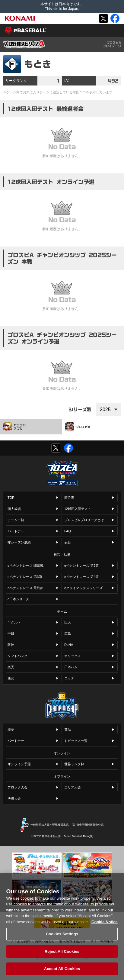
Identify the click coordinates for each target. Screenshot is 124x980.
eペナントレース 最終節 (25, 588)
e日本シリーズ (18, 599)
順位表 (69, 498)
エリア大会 (73, 787)
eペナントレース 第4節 (81, 577)
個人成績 (14, 509)
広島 (68, 633)
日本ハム (71, 667)
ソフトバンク (17, 656)
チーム (62, 611)
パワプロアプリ (14, 427)
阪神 (11, 645)
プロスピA (78, 427)
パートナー (16, 531)
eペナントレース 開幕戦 (25, 566)
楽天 (11, 667)
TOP (11, 498)
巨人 (68, 622)
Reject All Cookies (62, 957)
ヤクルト (14, 622)
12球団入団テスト (78, 509)
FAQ (68, 531)
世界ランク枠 (74, 764)
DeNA (69, 645)
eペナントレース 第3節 (25, 577)
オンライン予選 (19, 764)
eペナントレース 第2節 (81, 566)
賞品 (68, 730)
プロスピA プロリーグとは (84, 520)
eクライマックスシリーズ (83, 588)
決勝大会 (14, 798)
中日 (11, 633)
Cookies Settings (62, 939)
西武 (11, 678)
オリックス (73, 656)
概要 (11, 730)
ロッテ (69, 678)
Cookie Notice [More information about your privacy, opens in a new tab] (105, 927)
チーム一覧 (16, 520)
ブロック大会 (17, 787)
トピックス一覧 (76, 741)
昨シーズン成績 (19, 542)
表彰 (68, 542)
